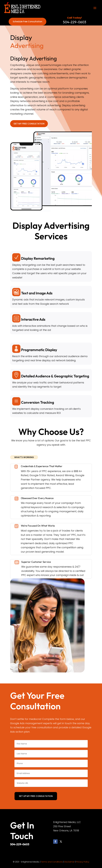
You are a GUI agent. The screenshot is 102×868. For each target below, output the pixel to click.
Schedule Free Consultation (27, 22)
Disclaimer (69, 862)
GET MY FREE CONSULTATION (29, 124)
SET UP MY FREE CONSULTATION (36, 796)
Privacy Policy (83, 862)
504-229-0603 (20, 844)
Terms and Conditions (52, 862)
